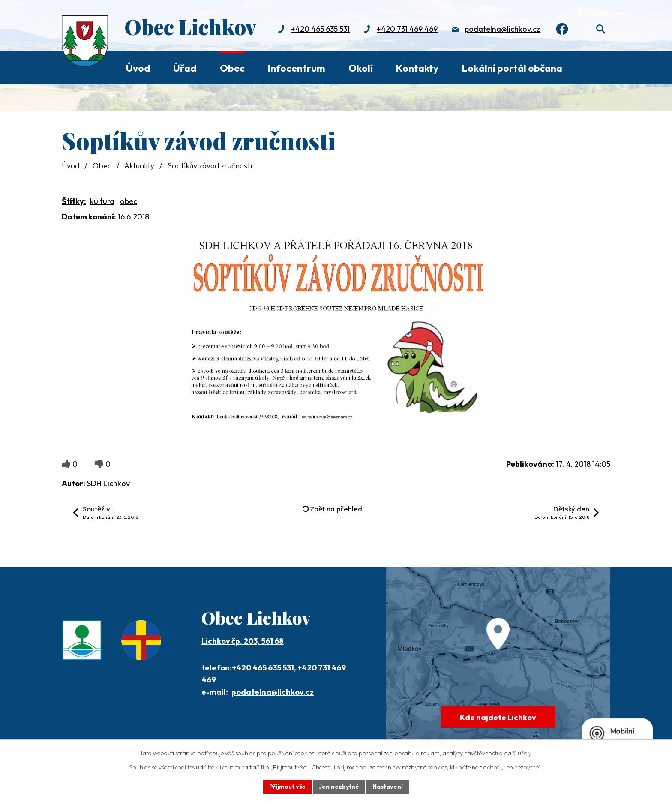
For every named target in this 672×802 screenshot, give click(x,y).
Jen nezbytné (339, 787)
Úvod (138, 68)
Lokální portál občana (512, 68)
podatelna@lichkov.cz (502, 29)
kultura (102, 201)
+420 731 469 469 (407, 29)
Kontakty (417, 68)
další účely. (518, 753)
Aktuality (139, 166)
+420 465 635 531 (320, 29)
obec (129, 201)
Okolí (361, 68)
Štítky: (74, 201)
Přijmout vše (287, 787)
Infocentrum (296, 68)
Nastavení (388, 787)
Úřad (185, 68)
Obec (232, 68)
